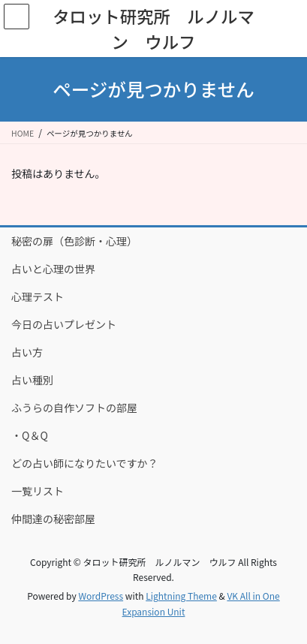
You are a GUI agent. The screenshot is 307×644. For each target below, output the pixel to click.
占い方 (27, 352)
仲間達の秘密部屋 (53, 519)
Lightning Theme (181, 596)
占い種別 (32, 380)
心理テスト (38, 296)
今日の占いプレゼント (64, 324)
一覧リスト (38, 491)
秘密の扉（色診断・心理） (74, 241)
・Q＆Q (30, 435)
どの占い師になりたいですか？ (85, 463)
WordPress (101, 596)
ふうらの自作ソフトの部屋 (74, 408)
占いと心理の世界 (53, 269)
